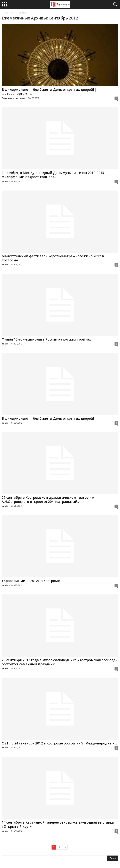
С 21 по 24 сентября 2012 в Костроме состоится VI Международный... (59, 743)
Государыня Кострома (13, 98)
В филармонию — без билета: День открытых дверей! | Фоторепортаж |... (49, 92)
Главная (5, 13)
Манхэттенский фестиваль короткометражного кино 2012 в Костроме (53, 258)
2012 (14, 13)
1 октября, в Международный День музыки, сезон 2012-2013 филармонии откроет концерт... (53, 175)
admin (5, 181)
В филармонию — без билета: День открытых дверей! (48, 418)
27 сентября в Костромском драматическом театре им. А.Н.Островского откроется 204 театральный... (48, 500)
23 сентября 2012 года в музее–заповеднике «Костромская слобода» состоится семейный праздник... (60, 662)
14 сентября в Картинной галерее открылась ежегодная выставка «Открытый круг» (58, 824)
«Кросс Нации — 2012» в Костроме (31, 581)
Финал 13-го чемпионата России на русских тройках (46, 339)
